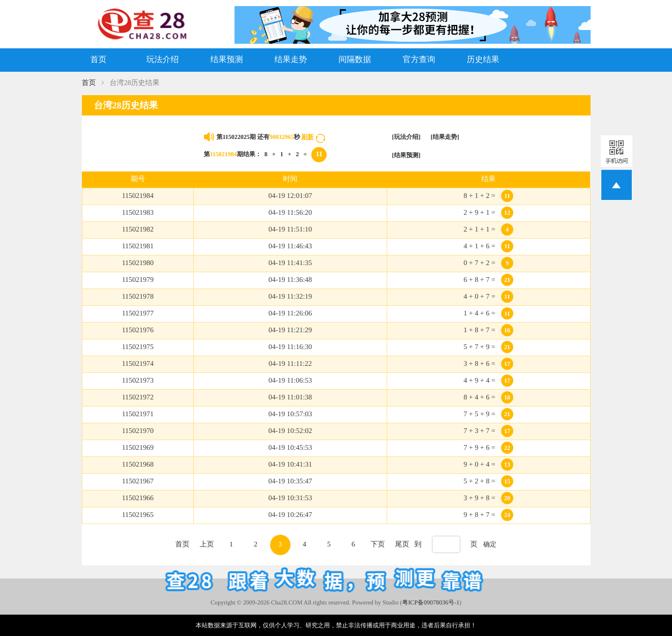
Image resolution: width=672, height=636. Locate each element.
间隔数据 (355, 60)
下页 (378, 545)
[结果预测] (406, 155)
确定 (490, 544)
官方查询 (419, 60)
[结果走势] (445, 137)
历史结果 (483, 60)
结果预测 (227, 60)
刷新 (307, 137)
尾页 (402, 545)
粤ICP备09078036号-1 (431, 602)
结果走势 (291, 60)
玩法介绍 (163, 60)
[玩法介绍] (406, 137)
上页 (207, 545)
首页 (99, 60)
